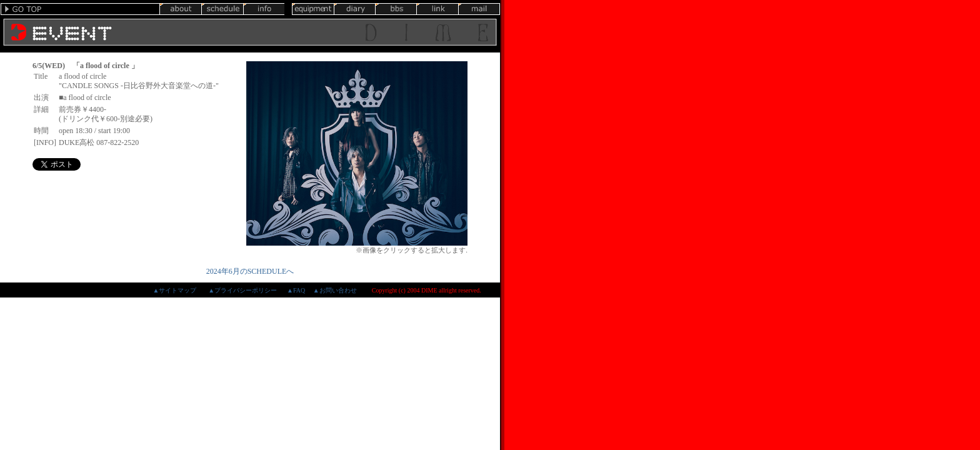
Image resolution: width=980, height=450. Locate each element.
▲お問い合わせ (335, 290)
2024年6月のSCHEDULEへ (250, 271)
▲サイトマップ (174, 290)
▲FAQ (296, 290)
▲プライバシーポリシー (242, 290)
